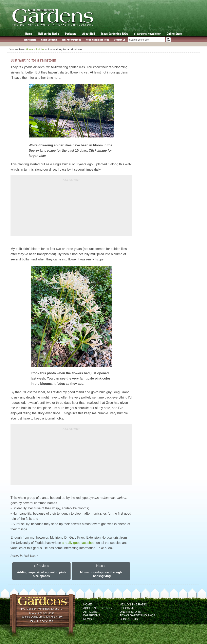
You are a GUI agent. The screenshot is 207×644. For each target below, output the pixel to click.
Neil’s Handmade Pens (98, 40)
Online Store (174, 34)
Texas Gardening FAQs (114, 34)
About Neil (89, 34)
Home (29, 34)
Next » (101, 566)
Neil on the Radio (49, 34)
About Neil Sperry (98, 608)
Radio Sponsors (49, 40)
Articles (40, 49)
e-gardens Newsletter (147, 34)
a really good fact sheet (79, 543)
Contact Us (120, 40)
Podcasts (71, 34)
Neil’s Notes (30, 40)
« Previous (41, 566)
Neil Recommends (72, 40)
